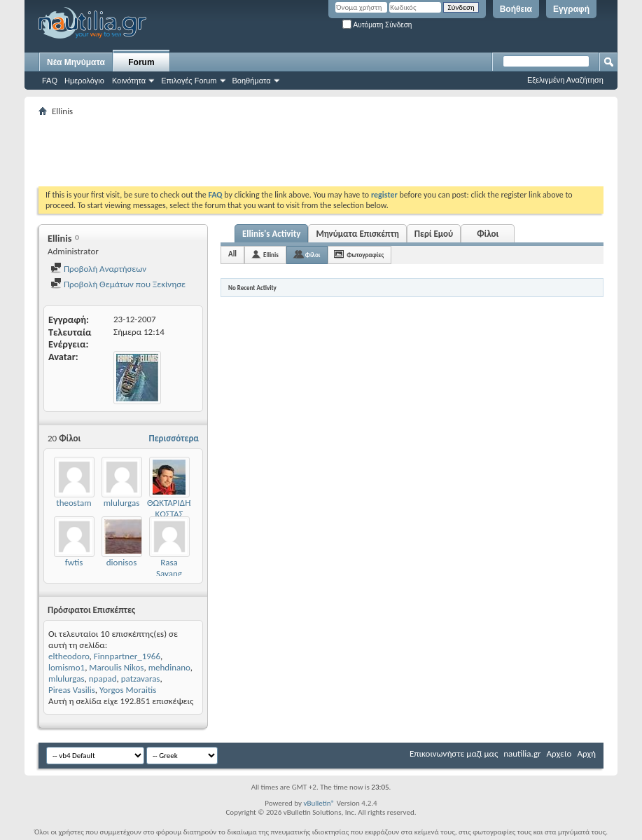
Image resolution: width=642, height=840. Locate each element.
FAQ (50, 81)
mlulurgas (122, 503)
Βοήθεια (516, 9)
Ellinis (271, 255)
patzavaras (141, 679)
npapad (103, 679)
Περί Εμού (434, 234)
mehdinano (169, 667)
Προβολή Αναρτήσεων (98, 269)
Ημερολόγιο (84, 81)
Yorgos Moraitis (128, 690)
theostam (74, 503)
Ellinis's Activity (271, 234)
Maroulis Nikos (116, 667)
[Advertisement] (293, 151)
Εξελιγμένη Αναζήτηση (565, 80)
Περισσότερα (174, 438)
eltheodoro (69, 656)
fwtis (74, 562)
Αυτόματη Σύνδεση (377, 25)
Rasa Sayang (169, 568)
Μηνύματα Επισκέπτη (357, 234)
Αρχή (586, 753)
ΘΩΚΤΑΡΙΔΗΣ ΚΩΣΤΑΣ (171, 508)
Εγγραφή (571, 9)
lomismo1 (67, 667)
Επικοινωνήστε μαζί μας (454, 753)
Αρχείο (559, 753)
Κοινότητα (129, 81)
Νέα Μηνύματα (76, 62)
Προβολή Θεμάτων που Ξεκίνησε (118, 284)
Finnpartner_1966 (127, 656)
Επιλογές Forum (189, 81)
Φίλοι (488, 234)
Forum (141, 62)
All (232, 254)
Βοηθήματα (252, 81)
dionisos (122, 562)
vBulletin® (319, 803)
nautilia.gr (522, 753)
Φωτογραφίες (365, 255)
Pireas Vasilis (72, 690)
